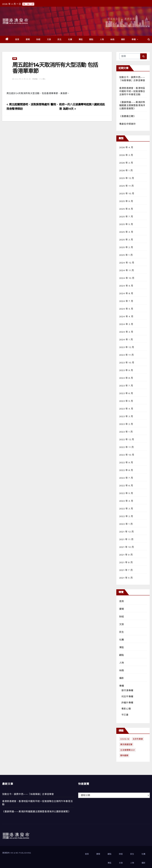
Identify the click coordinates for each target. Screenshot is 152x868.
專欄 (135, 39)
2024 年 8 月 (126, 293)
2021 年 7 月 (126, 570)
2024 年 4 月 (126, 316)
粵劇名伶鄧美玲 (127, 124)
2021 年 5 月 (126, 578)
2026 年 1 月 (126, 170)
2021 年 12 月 (126, 532)
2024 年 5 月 (126, 309)
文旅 (49, 39)
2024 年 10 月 (127, 278)
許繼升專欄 (127, 703)
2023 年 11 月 (126, 355)
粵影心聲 (126, 709)
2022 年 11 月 (126, 447)
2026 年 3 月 (126, 155)
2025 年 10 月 (127, 194)
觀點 (91, 39)
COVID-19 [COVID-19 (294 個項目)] (125, 739)
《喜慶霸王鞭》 (127, 116)
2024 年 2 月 (126, 332)
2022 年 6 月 (126, 486)
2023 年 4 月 (126, 409)
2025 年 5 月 (126, 224)
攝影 (123, 39)
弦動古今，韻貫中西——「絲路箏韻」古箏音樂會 (28, 794)
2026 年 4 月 (126, 147)
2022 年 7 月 (126, 478)
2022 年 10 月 (127, 455)
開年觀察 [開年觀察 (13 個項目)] (124, 755)
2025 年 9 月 (126, 201)
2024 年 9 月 (126, 286)
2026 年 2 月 (126, 163)
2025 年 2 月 (126, 247)
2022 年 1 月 (126, 524)
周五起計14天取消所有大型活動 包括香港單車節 (55, 68)
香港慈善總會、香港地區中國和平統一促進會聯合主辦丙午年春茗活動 (132, 91)
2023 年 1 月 (126, 432)
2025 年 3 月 (126, 240)
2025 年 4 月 (126, 232)
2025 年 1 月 (126, 255)
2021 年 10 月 (127, 547)
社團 (70, 39)
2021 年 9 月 (126, 555)
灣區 (81, 39)
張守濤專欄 (127, 690)
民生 (60, 39)
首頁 (17, 39)
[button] (149, 39)
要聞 (28, 39)
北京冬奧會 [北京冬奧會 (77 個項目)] (138, 739)
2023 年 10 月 (127, 363)
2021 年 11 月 (126, 539)
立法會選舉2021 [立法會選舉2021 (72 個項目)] (127, 750)
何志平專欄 (127, 697)
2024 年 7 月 (126, 301)
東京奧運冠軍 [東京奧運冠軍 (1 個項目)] (126, 744)
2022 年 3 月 (126, 509)
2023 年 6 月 (126, 393)
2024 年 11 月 (127, 270)
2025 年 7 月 (126, 217)
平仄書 (125, 715)
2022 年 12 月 (127, 439)
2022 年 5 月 (126, 493)
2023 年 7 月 (126, 386)
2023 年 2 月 (126, 424)
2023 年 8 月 (126, 378)
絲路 (112, 39)
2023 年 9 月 (126, 370)
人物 (102, 39)
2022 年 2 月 (126, 516)
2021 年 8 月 (126, 562)
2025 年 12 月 (127, 178)
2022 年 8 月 (126, 470)
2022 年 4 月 (126, 501)
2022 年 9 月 (126, 462)
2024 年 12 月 (127, 263)
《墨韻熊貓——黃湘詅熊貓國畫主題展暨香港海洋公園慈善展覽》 (132, 105)
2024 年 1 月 (126, 340)
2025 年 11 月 (126, 186)
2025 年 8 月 (126, 209)
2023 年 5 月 (126, 401)
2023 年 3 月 (126, 416)
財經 (38, 39)
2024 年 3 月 (126, 324)
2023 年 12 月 (127, 347)
